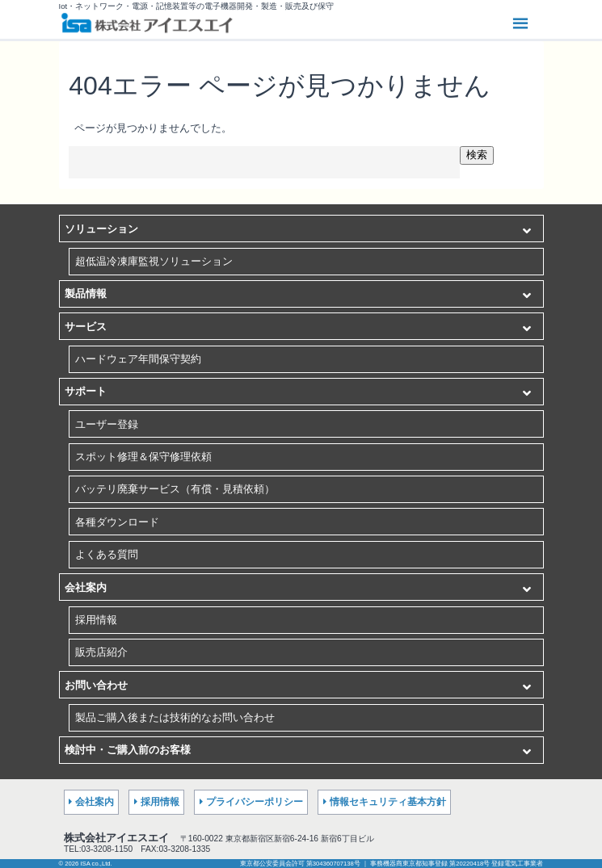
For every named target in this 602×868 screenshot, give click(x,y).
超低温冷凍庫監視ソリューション (154, 261)
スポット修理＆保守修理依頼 (143, 457)
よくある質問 (107, 554)
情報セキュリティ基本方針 (388, 802)
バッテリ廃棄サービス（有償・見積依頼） (175, 489)
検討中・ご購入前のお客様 (128, 750)
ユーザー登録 (107, 424)
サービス (86, 327)
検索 (477, 155)
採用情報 (96, 620)
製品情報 (86, 294)
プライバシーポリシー (255, 802)
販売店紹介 (101, 652)
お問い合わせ (96, 685)
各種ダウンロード (117, 522)
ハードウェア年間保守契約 (138, 359)
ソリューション (101, 229)
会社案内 (86, 587)
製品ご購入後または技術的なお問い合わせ (175, 717)
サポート (86, 391)
